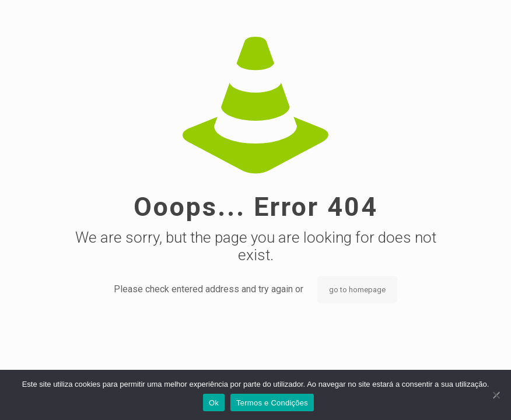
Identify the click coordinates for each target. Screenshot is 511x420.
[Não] (496, 395)
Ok (214, 403)
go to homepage (357, 290)
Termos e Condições (272, 403)
